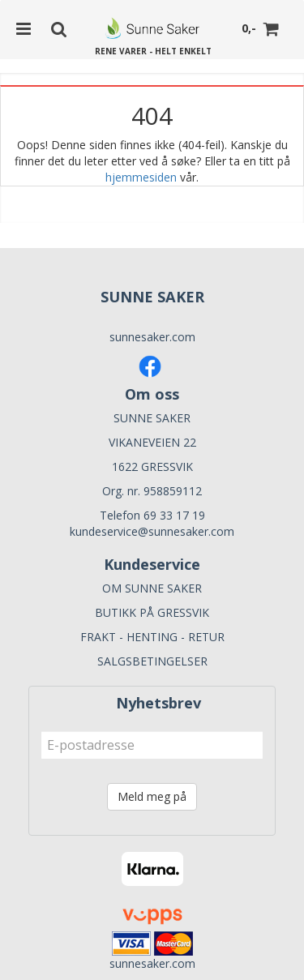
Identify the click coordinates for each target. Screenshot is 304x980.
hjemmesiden (141, 177)
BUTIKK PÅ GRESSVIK (152, 612)
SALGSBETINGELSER (152, 661)
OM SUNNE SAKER (152, 588)
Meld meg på (152, 796)
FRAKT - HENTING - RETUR (152, 637)
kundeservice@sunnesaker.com (152, 531)
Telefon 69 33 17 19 (152, 515)
